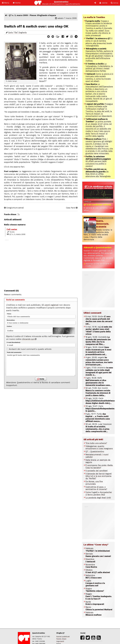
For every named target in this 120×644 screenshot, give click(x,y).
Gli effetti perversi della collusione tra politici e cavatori (98, 161)
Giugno (95, 590)
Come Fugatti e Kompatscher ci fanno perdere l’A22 (99, 493)
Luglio (95, 583)
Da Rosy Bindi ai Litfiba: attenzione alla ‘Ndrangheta (98, 173)
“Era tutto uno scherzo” (96, 443)
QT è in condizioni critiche (97, 205)
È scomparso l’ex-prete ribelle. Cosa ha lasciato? (99, 466)
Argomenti (60, 641)
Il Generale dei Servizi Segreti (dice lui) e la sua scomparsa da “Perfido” (99, 476)
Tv (19, 214)
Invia (41, 379)
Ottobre (98, 571)
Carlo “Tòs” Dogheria (17, 33)
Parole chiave (61, 639)
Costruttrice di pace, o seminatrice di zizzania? (96, 488)
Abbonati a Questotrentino (98, 247)
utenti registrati (52, 305)
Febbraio (98, 550)
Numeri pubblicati (63, 636)
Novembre (91, 566)
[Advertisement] (41, 263)
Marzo (99, 608)
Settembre (94, 577)
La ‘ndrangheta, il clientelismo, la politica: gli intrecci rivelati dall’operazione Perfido (99, 67)
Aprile (95, 603)
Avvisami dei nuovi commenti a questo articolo (29, 349)
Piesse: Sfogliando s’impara (43, 15)
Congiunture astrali (14, 208)
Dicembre (90, 560)
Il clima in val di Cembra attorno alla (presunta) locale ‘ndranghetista (99, 42)
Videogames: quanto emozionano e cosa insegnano (99, 447)
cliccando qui (29, 339)
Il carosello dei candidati (97, 471)
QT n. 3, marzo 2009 (18, 15)
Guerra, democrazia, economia (103, 224)
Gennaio (98, 555)
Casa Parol (72, 208)
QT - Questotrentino (95, 451)
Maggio (99, 596)
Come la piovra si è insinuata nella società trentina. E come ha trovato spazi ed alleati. (99, 78)
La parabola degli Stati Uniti (98, 498)
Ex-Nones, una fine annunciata (94, 483)
